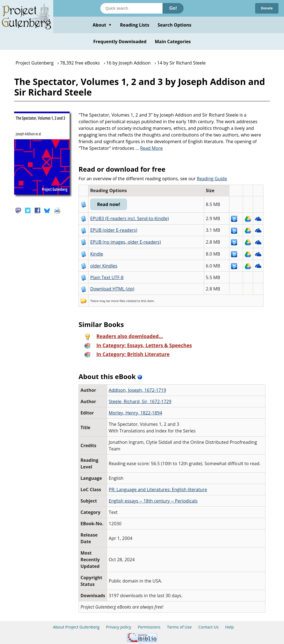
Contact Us (208, 627)
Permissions (149, 627)
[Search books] (131, 8)
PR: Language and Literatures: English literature (158, 490)
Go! (173, 8)
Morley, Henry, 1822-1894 (135, 413)
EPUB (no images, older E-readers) (125, 242)
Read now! (116, 204)
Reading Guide (212, 179)
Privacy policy (119, 627)
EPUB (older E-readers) (114, 230)
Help (230, 627)
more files (118, 301)
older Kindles (104, 266)
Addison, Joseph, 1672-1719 (137, 390)
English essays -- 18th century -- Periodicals (153, 501)
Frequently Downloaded (120, 42)
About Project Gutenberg (76, 627)
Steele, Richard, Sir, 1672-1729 (140, 401)
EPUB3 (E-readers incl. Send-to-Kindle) (130, 218)
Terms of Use (179, 627)
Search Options (174, 25)
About (102, 25)
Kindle (97, 254)
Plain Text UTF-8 (107, 277)
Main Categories (173, 42)
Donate (265, 8)
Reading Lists (135, 25)
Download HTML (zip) (112, 289)
